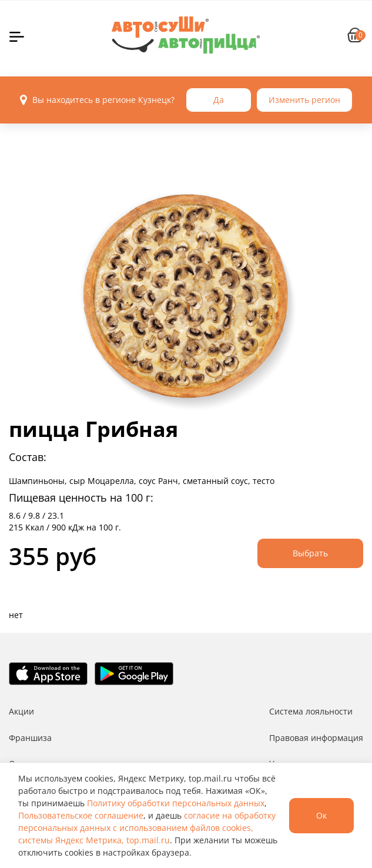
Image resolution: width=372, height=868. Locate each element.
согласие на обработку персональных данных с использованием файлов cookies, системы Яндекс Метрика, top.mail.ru (147, 828)
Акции (21, 711)
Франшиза (30, 738)
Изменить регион (304, 100)
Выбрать (310, 553)
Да (219, 100)
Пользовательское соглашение (81, 815)
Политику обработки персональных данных (176, 803)
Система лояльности (311, 711)
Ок (321, 815)
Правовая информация (316, 738)
